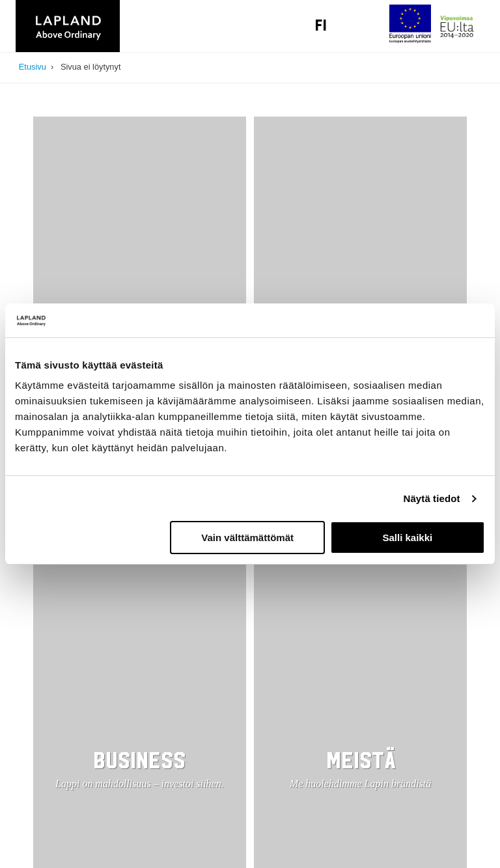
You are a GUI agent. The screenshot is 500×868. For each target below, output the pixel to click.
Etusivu (33, 67)
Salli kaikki (408, 538)
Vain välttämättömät (247, 538)
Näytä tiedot (432, 498)
